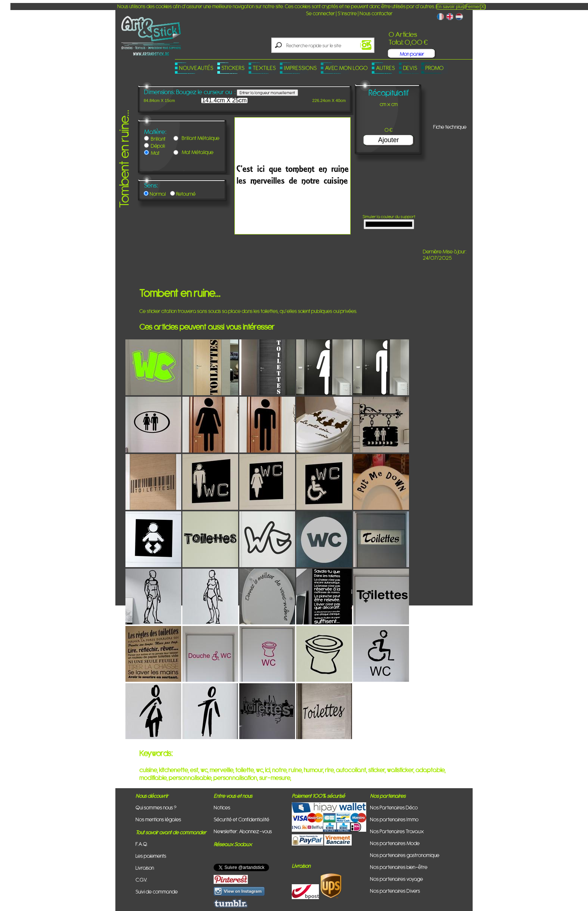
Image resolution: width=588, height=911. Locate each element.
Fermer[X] (475, 7)
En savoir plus (450, 7)
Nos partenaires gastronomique (405, 855)
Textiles (264, 68)
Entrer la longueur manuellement (267, 93)
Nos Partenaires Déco (394, 807)
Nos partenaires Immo (394, 819)
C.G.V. (141, 880)
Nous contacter (376, 13)
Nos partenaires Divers (395, 891)
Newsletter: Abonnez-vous (243, 831)
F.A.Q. (142, 844)
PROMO (434, 68)
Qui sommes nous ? (156, 807)
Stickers (233, 68)
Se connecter (320, 13)
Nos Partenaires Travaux (397, 831)
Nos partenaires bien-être (399, 867)
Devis (410, 68)
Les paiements (151, 856)
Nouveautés (196, 68)
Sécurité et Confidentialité (242, 819)
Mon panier (412, 54)
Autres (385, 68)
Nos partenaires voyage (397, 879)
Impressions (300, 68)
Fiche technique (450, 127)
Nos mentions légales (158, 819)
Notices (222, 807)
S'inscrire (347, 13)
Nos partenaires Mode (395, 843)
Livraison (145, 868)
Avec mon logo (346, 68)
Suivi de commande (157, 891)
